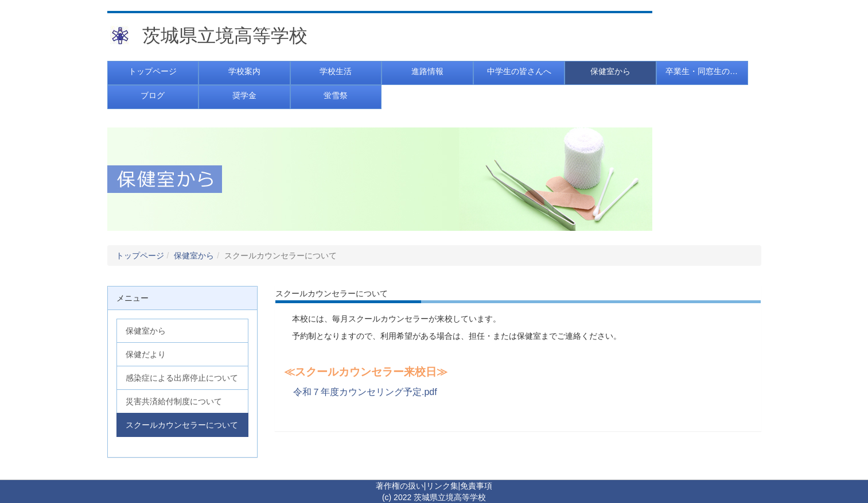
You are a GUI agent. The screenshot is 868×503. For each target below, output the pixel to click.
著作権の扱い (400, 486)
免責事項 (476, 486)
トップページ (140, 256)
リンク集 (442, 486)
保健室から (194, 256)
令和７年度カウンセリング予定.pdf (365, 392)
